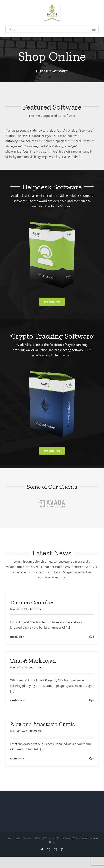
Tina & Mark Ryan (33, 661)
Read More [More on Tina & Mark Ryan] (16, 700)
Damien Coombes (32, 602)
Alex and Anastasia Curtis (42, 724)
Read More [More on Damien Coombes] (16, 637)
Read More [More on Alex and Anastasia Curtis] (16, 758)
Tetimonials (36, 609)
